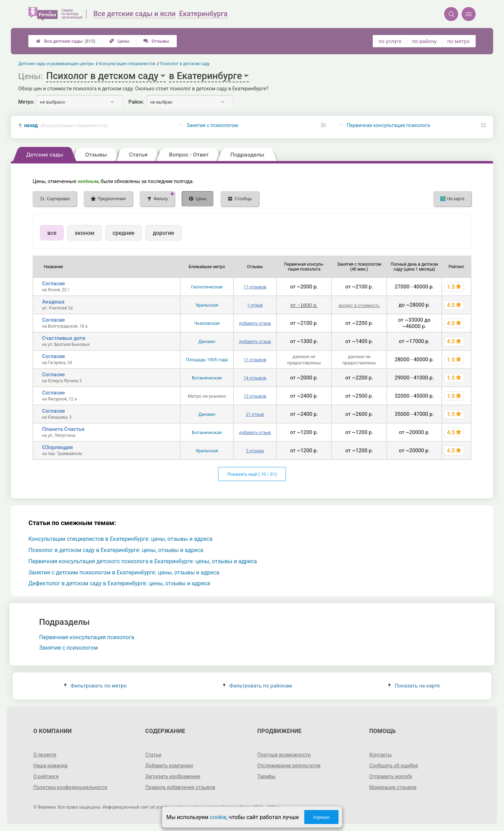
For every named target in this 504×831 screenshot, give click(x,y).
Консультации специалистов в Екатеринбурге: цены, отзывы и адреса (120, 539)
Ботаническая (207, 378)
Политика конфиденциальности (70, 787)
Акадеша (53, 302)
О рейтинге (46, 776)
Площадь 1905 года (207, 360)
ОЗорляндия (57, 447)
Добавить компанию (169, 766)
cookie (218, 817)
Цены (119, 41)
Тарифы (266, 776)
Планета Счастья (63, 429)
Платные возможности (284, 755)
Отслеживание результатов (289, 766)
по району (424, 41)
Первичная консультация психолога (388, 125)
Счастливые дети (64, 338)
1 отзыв (255, 305)
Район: (136, 102)
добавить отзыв (255, 323)
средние (124, 233)
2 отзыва (255, 451)
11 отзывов (255, 287)
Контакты (380, 755)
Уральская (207, 305)
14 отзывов (255, 378)
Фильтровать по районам (257, 686)
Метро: (26, 102)
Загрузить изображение (173, 776)
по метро (458, 41)
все (52, 233)
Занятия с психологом (212, 125)
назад (66, 125)
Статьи (153, 755)
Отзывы (156, 41)
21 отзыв (255, 414)
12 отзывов (255, 396)
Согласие (53, 284)
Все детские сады (66, 41)
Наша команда (50, 766)
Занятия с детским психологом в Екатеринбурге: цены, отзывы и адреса (124, 572)
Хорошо (321, 817)
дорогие (163, 233)
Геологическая (207, 287)
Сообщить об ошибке (394, 766)
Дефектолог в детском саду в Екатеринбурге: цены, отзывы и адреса (119, 583)
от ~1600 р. (304, 305)
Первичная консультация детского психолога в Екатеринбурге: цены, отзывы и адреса (143, 561)
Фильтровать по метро (95, 686)
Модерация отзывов (393, 787)
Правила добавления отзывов (180, 787)
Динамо (207, 341)
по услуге (390, 41)
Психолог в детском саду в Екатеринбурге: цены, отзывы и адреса (116, 550)
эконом (84, 233)
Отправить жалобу (391, 776)
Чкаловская (207, 323)
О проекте (45, 755)
